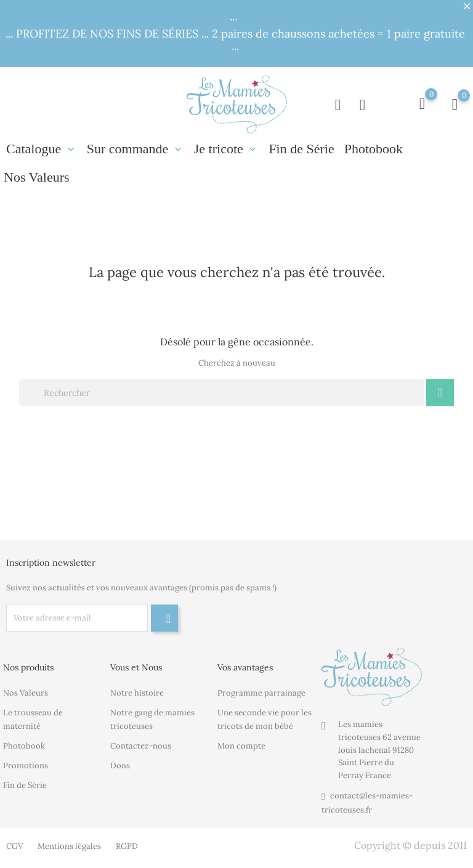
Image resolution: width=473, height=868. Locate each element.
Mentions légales (69, 846)
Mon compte (241, 746)
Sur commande (135, 149)
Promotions (26, 766)
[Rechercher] (222, 393)
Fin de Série (301, 149)
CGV (14, 846)
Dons (120, 766)
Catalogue (42, 149)
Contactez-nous (141, 746)
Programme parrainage (261, 693)
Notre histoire (137, 693)
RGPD (127, 846)
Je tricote (227, 149)
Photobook (374, 149)
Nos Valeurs (37, 177)
